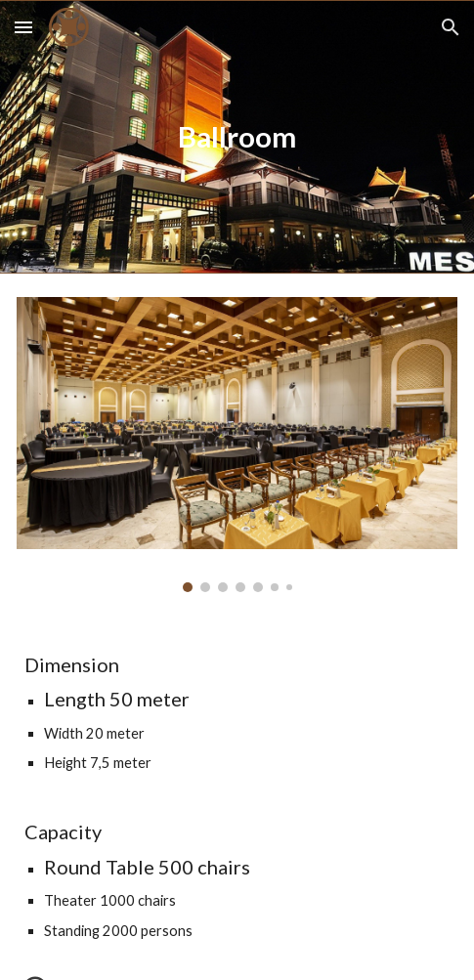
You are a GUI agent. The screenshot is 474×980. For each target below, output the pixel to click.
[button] (23, 27)
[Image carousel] (237, 445)
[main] (237, 137)
